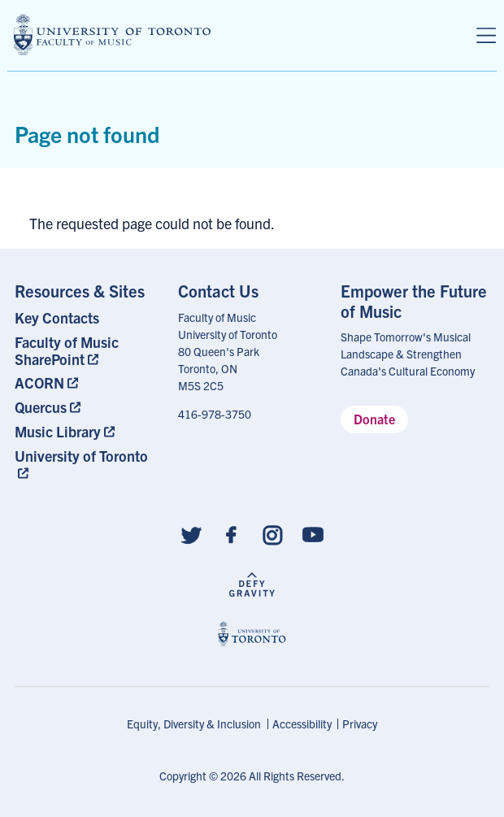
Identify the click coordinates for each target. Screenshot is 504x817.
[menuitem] (89, 317)
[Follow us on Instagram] (272, 534)
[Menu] (486, 36)
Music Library (58, 431)
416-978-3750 (215, 414)
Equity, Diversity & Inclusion (194, 724)
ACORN (39, 382)
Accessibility (302, 724)
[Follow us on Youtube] (313, 534)
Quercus (41, 407)
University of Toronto (81, 456)
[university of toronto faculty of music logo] (112, 35)
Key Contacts (57, 317)
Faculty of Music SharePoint (67, 350)
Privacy (360, 724)
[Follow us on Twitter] (191, 534)
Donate (374, 419)
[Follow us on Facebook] (232, 534)
